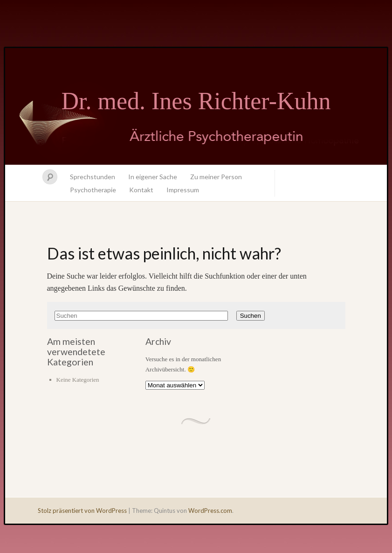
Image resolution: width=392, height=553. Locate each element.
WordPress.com (210, 511)
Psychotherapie (93, 190)
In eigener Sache (153, 177)
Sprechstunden (93, 177)
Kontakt (141, 190)
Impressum (183, 190)
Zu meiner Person (216, 177)
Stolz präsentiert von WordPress (82, 511)
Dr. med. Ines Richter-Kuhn (196, 101)
